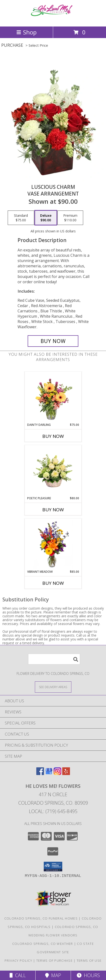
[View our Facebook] (40, 773)
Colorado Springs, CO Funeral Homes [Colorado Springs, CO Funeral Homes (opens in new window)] (41, 918)
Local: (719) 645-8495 (53, 811)
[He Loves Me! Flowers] (53, 19)
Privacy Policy (18, 960)
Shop (26, 32)
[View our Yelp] (66, 773)
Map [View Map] (53, 975)
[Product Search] (54, 659)
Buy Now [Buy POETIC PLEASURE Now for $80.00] (53, 510)
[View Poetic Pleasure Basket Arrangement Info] (53, 471)
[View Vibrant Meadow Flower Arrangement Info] (53, 544)
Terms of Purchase (54, 960)
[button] (53, 867)
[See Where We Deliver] (53, 687)
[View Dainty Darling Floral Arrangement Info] (53, 397)
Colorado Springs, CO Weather (43, 944)
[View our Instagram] (57, 773)
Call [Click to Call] (18, 975)
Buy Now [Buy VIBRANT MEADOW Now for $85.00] (53, 583)
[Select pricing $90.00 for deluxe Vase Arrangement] (46, 218)
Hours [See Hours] (88, 975)
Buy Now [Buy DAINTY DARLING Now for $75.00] (53, 436)
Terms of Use (89, 960)
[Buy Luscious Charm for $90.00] (53, 341)
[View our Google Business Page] (49, 773)
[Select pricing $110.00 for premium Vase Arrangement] (70, 218)
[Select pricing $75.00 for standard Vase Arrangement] (21, 218)
